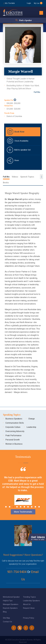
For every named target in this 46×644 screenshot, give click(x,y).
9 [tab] (35, 501)
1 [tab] (6, 501)
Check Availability (21, 141)
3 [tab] (13, 501)
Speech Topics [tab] (27, 177)
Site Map (6, 612)
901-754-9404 (10, 3)
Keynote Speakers (10, 602)
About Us (27, 599)
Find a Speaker (25, 20)
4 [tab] (17, 501)
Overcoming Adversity (15, 425)
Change (32, 413)
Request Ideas (29, 602)
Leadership (31, 421)
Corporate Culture (13, 421)
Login (29, 3)
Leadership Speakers (31, 595)
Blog (5, 606)
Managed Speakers (11, 599)
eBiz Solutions (33, 640)
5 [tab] (21, 501)
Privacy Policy (29, 612)
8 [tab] (32, 501)
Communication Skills (15, 417)
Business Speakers (14, 413)
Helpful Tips (8, 595)
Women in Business (14, 438)
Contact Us (7, 616)
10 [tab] (39, 501)
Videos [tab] (15, 177)
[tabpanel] (23, 484)
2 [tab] (10, 501)
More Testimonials (23, 506)
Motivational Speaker (11, 591)
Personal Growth (13, 434)
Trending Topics (29, 591)
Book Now (19, 132)
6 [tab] (24, 501)
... (41, 177)
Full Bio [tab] (6, 177)
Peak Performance (13, 430)
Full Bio (37, 92)
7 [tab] (28, 501)
